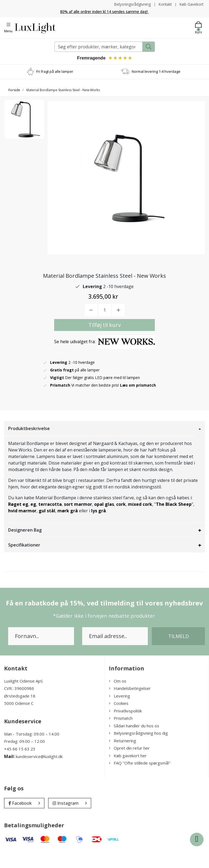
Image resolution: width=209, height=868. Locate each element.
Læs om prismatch (138, 402)
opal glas (104, 521)
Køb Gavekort (191, 4)
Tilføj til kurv (105, 341)
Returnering (122, 757)
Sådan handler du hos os (134, 742)
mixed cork (140, 521)
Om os (118, 697)
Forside (14, 90)
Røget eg (18, 521)
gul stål (47, 527)
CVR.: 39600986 (19, 705)
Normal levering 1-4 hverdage (156, 72)
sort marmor (78, 521)
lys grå (99, 527)
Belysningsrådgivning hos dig (138, 750)
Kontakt (164, 4)
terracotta (50, 521)
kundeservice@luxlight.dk (39, 773)
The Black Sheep (174, 521)
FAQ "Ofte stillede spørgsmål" (140, 779)
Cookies (119, 720)
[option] (24, 121)
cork (121, 521)
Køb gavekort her (128, 772)
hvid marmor (22, 527)
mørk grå (68, 527)
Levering (119, 712)
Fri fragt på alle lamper (55, 72)
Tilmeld (179, 653)
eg (33, 521)
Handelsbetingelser (130, 705)
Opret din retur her (129, 765)
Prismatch (121, 735)
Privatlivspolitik (125, 727)
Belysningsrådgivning (131, 4)
